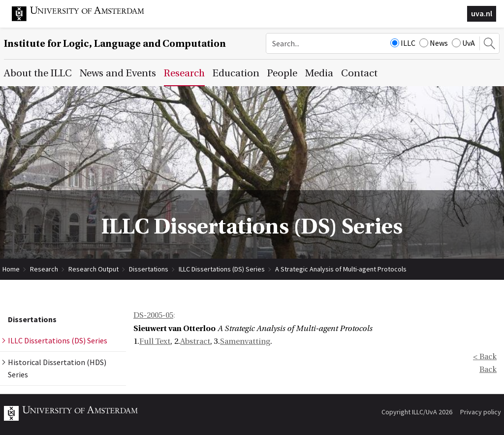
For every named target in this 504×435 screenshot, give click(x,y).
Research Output (94, 269)
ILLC (403, 43)
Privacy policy (481, 412)
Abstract (195, 341)
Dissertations (149, 269)
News (434, 43)
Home (11, 269)
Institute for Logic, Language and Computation (115, 44)
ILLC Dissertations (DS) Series (222, 269)
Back (488, 369)
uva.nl (482, 13)
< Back (485, 357)
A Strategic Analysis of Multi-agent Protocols (341, 269)
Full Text (155, 341)
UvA (463, 43)
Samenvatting (245, 341)
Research (44, 269)
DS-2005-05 (153, 315)
